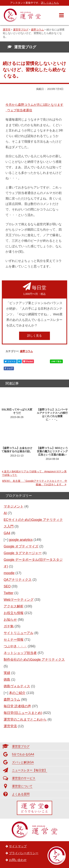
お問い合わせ (18, 860)
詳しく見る (34, 336)
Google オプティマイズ (21, 546)
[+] (6, 540)
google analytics (21, 540)
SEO (7, 586)
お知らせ (10, 620)
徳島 (7, 680)
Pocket (28, 361)
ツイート (10, 361)
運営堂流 (10, 726)
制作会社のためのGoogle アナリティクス (34, 660)
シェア (9, 368)
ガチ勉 (9, 626)
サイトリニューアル (19, 633)
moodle (9, 573)
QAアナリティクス (18, 580)
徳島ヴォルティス (17, 686)
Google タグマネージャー (23, 553)
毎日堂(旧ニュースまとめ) (23, 713)
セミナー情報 (14, 640)
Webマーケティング (19, 600)
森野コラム (26, 351)
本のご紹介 (17, 693)
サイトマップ (18, 846)
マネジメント (14, 506)
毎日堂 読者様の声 (17, 706)
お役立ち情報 (14, 613)
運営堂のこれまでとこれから (25, 719)
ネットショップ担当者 (20, 653)
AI (5, 513)
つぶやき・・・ (15, 646)
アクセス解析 (14, 606)
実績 (7, 673)
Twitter (9, 593)
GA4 (7, 533)
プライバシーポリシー (24, 853)
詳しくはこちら (50, 3)
